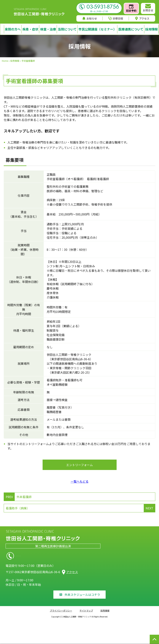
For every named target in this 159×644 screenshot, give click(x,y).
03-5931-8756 (99, 7)
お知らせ (90, 18)
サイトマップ (86, 610)
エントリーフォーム (79, 465)
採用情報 (15, 61)
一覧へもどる (80, 481)
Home (5, 61)
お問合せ (148, 8)
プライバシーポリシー (61, 610)
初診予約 (131, 8)
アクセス (142, 18)
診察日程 (116, 18)
